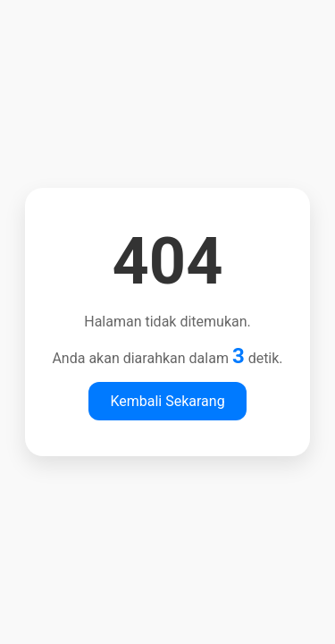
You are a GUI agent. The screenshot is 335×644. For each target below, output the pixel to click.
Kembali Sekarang (167, 401)
